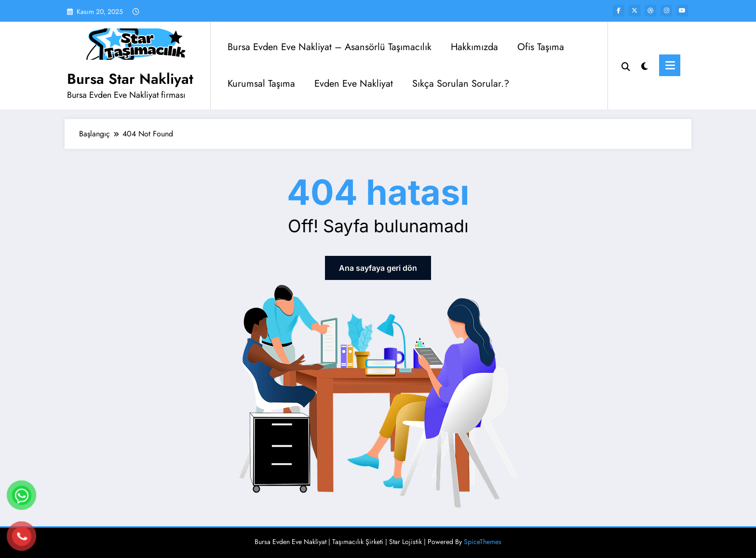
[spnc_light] (645, 65)
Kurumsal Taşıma (261, 84)
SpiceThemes (483, 542)
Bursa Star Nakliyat (130, 79)
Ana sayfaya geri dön (378, 268)
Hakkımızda (474, 47)
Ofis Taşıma (541, 47)
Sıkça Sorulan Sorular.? (461, 84)
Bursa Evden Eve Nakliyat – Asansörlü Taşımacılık (330, 47)
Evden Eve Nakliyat (354, 84)
